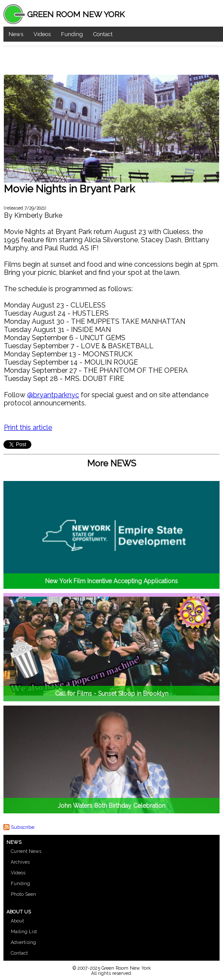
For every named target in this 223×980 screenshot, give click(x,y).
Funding (72, 34)
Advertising (23, 942)
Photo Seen (23, 894)
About (17, 921)
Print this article (28, 428)
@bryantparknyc (53, 395)
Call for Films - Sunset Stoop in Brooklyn (112, 694)
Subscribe (23, 827)
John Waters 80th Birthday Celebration (111, 806)
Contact (103, 34)
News (16, 34)
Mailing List (24, 932)
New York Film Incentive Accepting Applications (111, 581)
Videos (42, 34)
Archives (20, 862)
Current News (26, 851)
